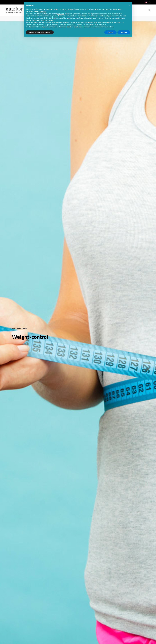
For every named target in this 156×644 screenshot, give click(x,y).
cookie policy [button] (42, 11)
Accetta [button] (124, 32)
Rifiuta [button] (110, 32)
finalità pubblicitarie (51, 18)
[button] (129, 5)
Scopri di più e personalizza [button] (40, 32)
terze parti (61, 14)
